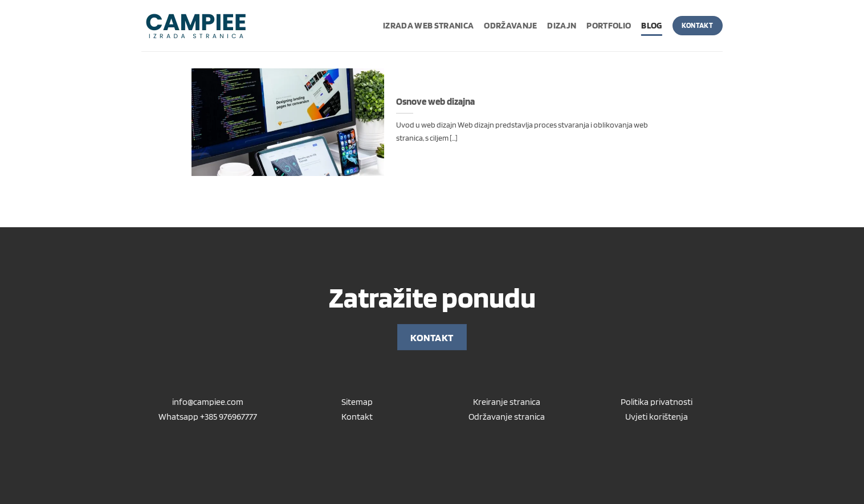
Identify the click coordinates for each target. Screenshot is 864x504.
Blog (651, 25)
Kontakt (357, 417)
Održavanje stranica (507, 417)
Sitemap (357, 402)
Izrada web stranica (428, 25)
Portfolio (609, 25)
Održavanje (510, 25)
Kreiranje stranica (507, 402)
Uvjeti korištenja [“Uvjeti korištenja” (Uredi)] (657, 417)
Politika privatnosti (657, 402)
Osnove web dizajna (435, 101)
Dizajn (562, 25)
